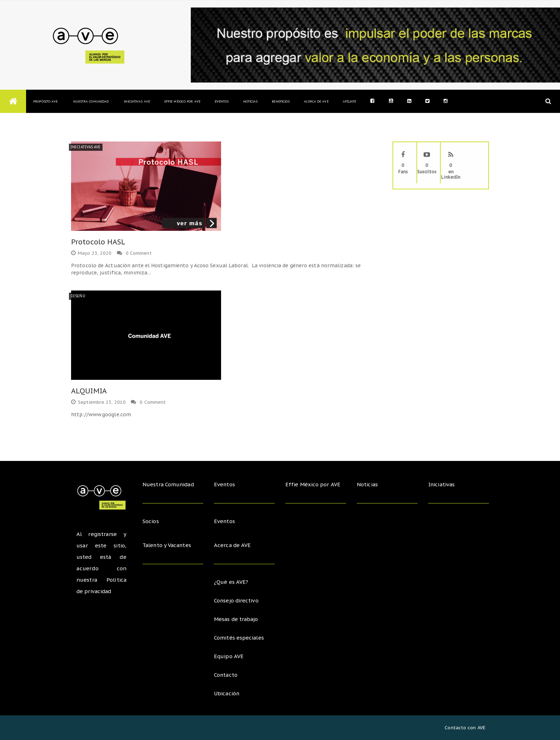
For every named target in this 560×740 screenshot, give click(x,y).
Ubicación (227, 693)
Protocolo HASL (98, 242)
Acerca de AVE (316, 101)
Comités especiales (239, 638)
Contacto (226, 675)
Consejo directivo (237, 600)
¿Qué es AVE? (231, 582)
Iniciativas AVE (137, 101)
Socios (151, 521)
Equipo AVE (229, 656)
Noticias (251, 101)
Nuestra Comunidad (91, 101)
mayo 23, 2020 (91, 253)
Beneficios (281, 101)
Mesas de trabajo (237, 619)
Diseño (78, 296)
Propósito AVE (45, 101)
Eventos (222, 101)
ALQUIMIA (89, 391)
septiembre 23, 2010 (98, 402)
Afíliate (350, 101)
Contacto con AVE (465, 728)
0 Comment (139, 253)
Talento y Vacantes (168, 545)
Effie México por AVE (182, 101)
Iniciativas (443, 484)
